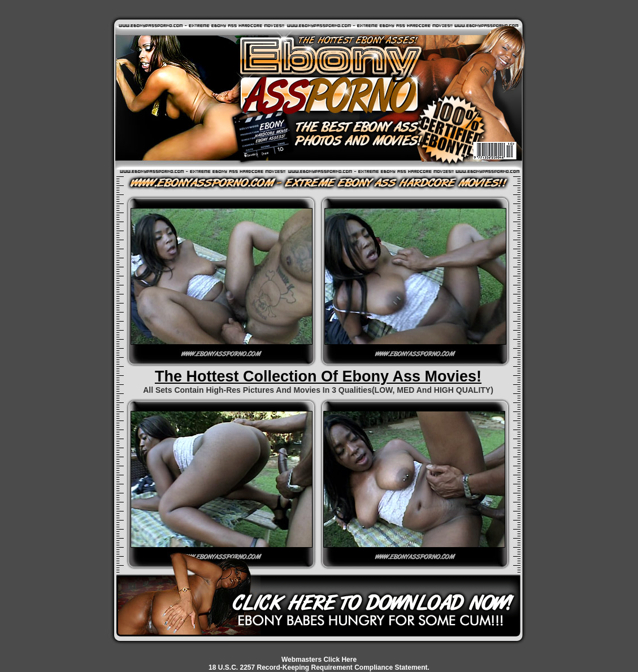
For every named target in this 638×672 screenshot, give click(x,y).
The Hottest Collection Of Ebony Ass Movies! (318, 376)
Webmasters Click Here (319, 660)
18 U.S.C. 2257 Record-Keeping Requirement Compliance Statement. (319, 667)
